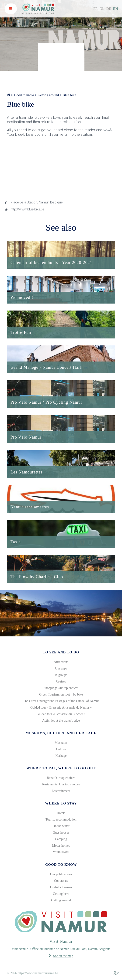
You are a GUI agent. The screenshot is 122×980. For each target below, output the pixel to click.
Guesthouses (61, 833)
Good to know (24, 95)
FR (95, 9)
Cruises (61, 681)
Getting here (61, 894)
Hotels (61, 813)
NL (102, 9)
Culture (61, 749)
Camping (61, 839)
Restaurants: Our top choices (61, 784)
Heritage (61, 756)
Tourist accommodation (61, 819)
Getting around (48, 95)
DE (109, 9)
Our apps (61, 668)
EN (116, 9)
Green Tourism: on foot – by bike (61, 694)
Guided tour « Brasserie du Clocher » (61, 714)
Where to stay (61, 803)
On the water (61, 826)
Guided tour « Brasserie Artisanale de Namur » (61, 708)
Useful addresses (61, 887)
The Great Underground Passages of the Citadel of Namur (61, 701)
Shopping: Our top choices (61, 688)
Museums (61, 743)
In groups (61, 675)
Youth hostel (61, 852)
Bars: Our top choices (61, 778)
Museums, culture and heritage (61, 733)
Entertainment (61, 791)
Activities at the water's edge (61, 721)
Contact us (61, 881)
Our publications (61, 874)
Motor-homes (61, 846)
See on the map (63, 956)
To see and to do (61, 652)
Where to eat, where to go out (61, 768)
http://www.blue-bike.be (24, 209)
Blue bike (69, 95)
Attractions (61, 662)
